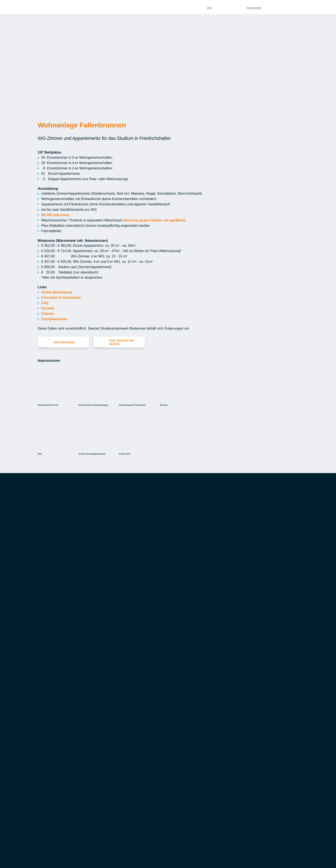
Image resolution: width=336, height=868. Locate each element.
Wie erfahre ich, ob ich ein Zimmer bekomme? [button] (87, 607)
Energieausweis (55, 314)
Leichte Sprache (240, 834)
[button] (123, 510)
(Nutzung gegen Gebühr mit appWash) (154, 218)
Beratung (234, 700)
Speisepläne (49, 708)
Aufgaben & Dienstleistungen (190, 783)
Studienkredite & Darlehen (187, 723)
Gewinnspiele (237, 805)
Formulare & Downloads (61, 293)
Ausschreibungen (179, 822)
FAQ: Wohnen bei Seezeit (125, 661)
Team (167, 791)
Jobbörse (172, 715)
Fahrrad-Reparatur (118, 814)
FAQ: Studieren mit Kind (58, 807)
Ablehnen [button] (273, 37)
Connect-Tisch (114, 830)
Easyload (46, 731)
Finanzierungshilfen (181, 731)
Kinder (44, 776)
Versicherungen (178, 738)
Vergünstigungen (179, 746)
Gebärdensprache (241, 844)
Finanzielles (49, 799)
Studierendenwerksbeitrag (188, 754)
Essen (43, 700)
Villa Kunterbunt (54, 791)
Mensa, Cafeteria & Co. (58, 715)
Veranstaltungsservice (60, 723)
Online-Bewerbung (56, 288)
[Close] (141, 478)
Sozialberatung (240, 728)
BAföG (169, 708)
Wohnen (108, 700)
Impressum (235, 854)
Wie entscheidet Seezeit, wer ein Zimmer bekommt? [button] (92, 620)
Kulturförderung (117, 783)
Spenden (170, 807)
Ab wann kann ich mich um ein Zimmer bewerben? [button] (90, 579)
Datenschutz (237, 814)
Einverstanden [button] (310, 37)
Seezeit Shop (112, 807)
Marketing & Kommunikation (188, 814)
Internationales (240, 743)
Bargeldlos (174, 762)
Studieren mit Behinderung (249, 735)
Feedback (234, 795)
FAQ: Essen (47, 746)
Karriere (171, 799)
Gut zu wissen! (238, 708)
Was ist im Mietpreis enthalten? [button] (76, 648)
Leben (106, 776)
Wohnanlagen (113, 715)
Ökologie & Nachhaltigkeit (62, 738)
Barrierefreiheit (240, 824)
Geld (168, 700)
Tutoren (48, 309)
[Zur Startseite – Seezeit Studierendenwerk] (135, 7)
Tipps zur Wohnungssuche (124, 723)
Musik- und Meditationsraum (126, 799)
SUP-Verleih (111, 822)
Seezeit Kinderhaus (55, 783)
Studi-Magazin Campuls (121, 791)
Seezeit (170, 776)
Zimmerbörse (112, 731)
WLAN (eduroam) (56, 213)
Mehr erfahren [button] (266, 26)
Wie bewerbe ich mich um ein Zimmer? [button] (81, 593)
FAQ (45, 299)
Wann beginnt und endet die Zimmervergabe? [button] (87, 634)
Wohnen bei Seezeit (118, 708)
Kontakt (48, 304)
